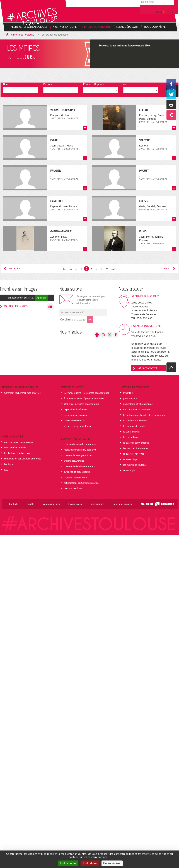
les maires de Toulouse (135, 465)
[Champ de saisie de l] (83, 312)
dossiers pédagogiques (75, 415)
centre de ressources (74, 421)
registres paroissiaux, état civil (80, 450)
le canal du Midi (131, 432)
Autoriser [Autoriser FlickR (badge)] (42, 298)
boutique (9, 464)
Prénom (48, 84)
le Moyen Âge (130, 459)
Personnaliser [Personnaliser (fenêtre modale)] (112, 863)
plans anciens (130, 399)
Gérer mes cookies (122, 504)
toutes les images (16, 306)
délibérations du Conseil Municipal (82, 483)
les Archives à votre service (18, 453)
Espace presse (75, 504)
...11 (114, 269)
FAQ (6, 470)
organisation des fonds (75, 477)
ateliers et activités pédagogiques (81, 404)
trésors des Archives (74, 461)
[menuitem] (29, 27)
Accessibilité (98, 504)
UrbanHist (128, 393)
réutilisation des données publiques (23, 459)
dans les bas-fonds (73, 489)
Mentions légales (51, 504)
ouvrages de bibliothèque (77, 472)
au (125, 84)
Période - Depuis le (94, 84)
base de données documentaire (80, 444)
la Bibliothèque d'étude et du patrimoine (144, 415)
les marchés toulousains (135, 448)
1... (65, 269)
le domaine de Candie (135, 426)
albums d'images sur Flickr (77, 426)
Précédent (15, 269)
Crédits (30, 504)
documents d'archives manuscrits (81, 466)
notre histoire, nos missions (19, 442)
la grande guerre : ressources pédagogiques (86, 393)
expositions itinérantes (76, 410)
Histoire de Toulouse (23, 35)
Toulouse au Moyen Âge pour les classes (84, 399)
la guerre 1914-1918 (134, 454)
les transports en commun (136, 410)
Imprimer (171, 105)
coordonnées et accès (15, 448)
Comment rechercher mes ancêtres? (23, 393)
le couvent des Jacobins (135, 421)
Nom (6, 84)
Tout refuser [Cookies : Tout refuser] (90, 863)
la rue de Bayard (132, 437)
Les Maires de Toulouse (55, 35)
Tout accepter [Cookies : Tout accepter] (68, 863)
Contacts (14, 504)
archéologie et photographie (138, 404)
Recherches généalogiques (20, 387)
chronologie (129, 471)
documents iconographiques (78, 455)
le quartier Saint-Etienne (136, 443)
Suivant (166, 269)
